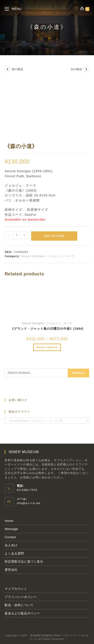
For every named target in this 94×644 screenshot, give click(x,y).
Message (11, 529)
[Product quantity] (16, 235)
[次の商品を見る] (86, 69)
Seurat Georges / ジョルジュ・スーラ (48, 256)
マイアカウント (16, 589)
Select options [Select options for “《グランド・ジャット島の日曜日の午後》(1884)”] (47, 347)
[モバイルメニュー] (13, 9)
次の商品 (76, 69)
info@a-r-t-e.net (28, 503)
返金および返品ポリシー (22, 613)
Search (78, 373)
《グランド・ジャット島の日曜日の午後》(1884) (47, 329)
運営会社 (11, 570)
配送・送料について (19, 605)
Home (9, 521)
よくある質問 (14, 553)
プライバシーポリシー (21, 597)
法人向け (11, 545)
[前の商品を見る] (8, 69)
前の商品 (18, 69)
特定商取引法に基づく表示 (24, 562)
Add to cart (54, 236)
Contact (10, 537)
